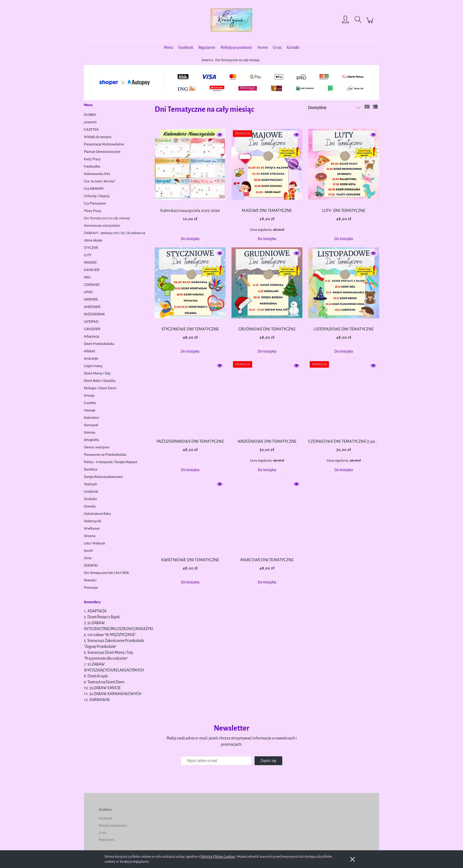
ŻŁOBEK (90, 115)
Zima (88, 558)
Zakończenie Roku (97, 514)
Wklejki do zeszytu (98, 137)
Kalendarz (91, 418)
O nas (102, 833)
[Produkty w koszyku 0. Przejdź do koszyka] (371, 24)
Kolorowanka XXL (97, 174)
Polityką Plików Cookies (218, 857)
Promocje (91, 588)
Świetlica (91, 469)
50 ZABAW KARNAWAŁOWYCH (115, 694)
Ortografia (91, 440)
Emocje (89, 396)
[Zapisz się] (268, 761)
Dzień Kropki (98, 676)
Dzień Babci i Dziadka (100, 381)
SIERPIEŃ (91, 300)
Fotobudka (92, 167)
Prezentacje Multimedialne (104, 144)
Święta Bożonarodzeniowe (103, 477)
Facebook (105, 818)
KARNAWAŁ (100, 700)
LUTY (88, 255)
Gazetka (90, 403)
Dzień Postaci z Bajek (103, 617)
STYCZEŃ (91, 248)
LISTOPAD (91, 322)
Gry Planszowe (95, 203)
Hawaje (90, 410)
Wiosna (90, 536)
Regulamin (106, 840)
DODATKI (91, 566)
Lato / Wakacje (94, 543)
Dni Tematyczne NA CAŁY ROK (106, 573)
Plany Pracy (93, 211)
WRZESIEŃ (92, 307)
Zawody (90, 506)
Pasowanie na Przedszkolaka (105, 455)
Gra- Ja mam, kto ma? (99, 181)
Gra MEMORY (94, 189)
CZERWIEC (92, 285)
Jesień (88, 551)
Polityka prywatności (113, 825)
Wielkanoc (92, 529)
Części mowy (93, 366)
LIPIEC (88, 292)
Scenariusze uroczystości (102, 226)
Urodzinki (91, 492)
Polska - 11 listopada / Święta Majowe (111, 462)
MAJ (87, 277)
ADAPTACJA (97, 611)
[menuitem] (168, 48)
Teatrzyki (91, 484)
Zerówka (90, 499)
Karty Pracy (92, 159)
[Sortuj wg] (335, 108)
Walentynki (93, 521)
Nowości (90, 580)
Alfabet (89, 351)
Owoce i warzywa (97, 447)
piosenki (90, 122)
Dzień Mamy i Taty (97, 373)
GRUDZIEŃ (92, 329)
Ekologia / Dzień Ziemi (100, 388)
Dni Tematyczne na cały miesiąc (107, 218)
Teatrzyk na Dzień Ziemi (106, 682)
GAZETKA (91, 130)
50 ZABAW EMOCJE (105, 688)
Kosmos (90, 433)
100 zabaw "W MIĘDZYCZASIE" (112, 635)
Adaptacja (92, 336)
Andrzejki (91, 359)
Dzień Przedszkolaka (99, 344)
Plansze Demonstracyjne (102, 152)
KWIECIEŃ (92, 270)
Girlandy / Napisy (97, 196)
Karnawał (91, 425)
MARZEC (91, 263)
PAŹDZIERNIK (94, 314)
